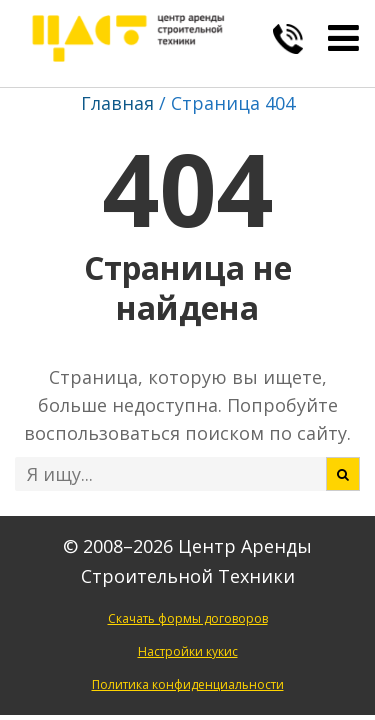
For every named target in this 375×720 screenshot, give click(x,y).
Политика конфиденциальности (188, 684)
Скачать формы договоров (188, 618)
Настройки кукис (188, 651)
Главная (117, 103)
